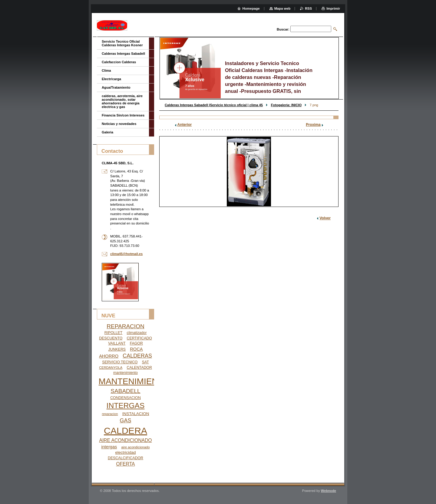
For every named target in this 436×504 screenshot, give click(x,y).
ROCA (136, 349)
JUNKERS (117, 349)
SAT (145, 362)
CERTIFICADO (139, 338)
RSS (308, 8)
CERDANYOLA (111, 368)
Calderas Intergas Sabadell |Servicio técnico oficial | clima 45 (214, 105)
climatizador (137, 333)
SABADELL (125, 391)
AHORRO (109, 356)
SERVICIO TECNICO (120, 362)
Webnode (329, 491)
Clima (106, 70)
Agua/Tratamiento (116, 87)
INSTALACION (136, 414)
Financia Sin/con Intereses (123, 115)
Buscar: (283, 29)
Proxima (313, 125)
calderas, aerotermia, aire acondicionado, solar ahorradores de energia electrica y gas (122, 101)
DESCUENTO (111, 338)
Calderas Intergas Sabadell (123, 54)
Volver (325, 218)
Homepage (251, 8)
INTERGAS (126, 406)
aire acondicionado (136, 447)
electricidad (126, 452)
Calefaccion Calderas (119, 62)
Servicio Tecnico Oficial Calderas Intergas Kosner (122, 43)
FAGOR (136, 343)
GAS (126, 421)
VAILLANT (117, 343)
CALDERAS (137, 356)
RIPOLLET (114, 333)
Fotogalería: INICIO (286, 105)
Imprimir (333, 8)
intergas (109, 447)
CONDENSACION (126, 398)
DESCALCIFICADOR (126, 458)
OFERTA (125, 464)
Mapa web (282, 8)
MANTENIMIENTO (134, 381)
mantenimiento (126, 373)
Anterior (185, 125)
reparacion (110, 414)
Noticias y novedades (119, 124)
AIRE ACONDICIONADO (126, 440)
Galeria (107, 132)
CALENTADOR (139, 368)
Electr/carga (111, 79)
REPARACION (125, 326)
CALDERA (126, 431)
